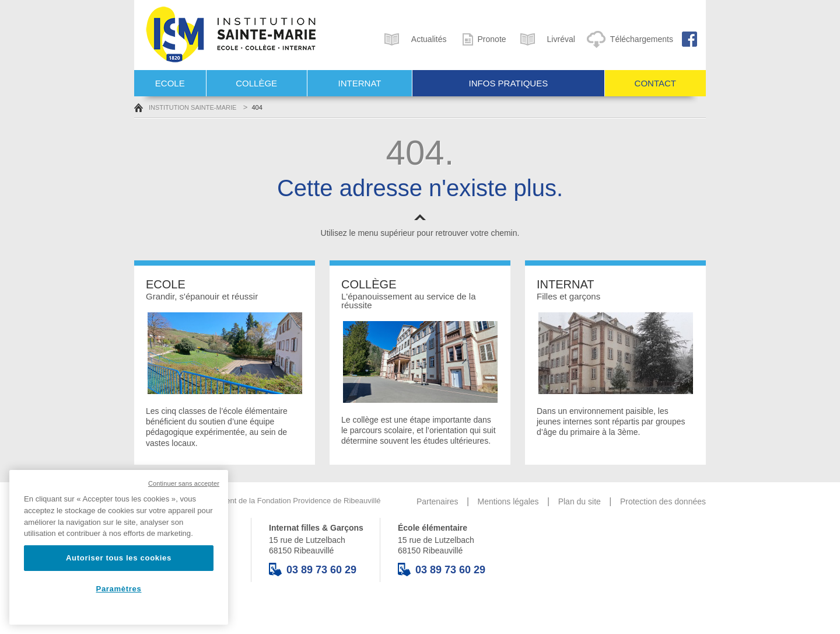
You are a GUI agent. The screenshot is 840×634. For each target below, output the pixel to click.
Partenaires (437, 501)
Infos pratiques (509, 83)
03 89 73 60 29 (313, 570)
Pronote (481, 39)
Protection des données (663, 501)
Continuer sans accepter (184, 483)
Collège (256, 83)
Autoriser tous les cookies (119, 558)
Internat (360, 83)
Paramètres (119, 589)
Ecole (170, 83)
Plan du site (580, 501)
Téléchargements (629, 39)
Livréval (545, 39)
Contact (655, 83)
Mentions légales (508, 501)
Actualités (413, 39)
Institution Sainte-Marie (185, 107)
